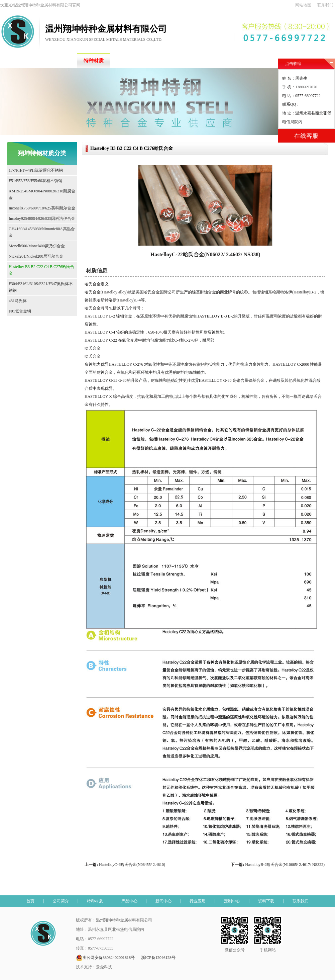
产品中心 (130, 61)
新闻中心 (167, 61)
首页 (20, 61)
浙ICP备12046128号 (158, 958)
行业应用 (204, 61)
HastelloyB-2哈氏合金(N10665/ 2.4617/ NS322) (285, 865)
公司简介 (57, 61)
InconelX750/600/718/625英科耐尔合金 (42, 208)
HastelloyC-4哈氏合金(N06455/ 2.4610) (132, 865)
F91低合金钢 (20, 311)
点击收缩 (293, 64)
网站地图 (303, 5)
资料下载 (277, 61)
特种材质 (94, 61)
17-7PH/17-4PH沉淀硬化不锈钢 (36, 170)
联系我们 (325, 5)
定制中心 (241, 61)
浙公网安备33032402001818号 (105, 958)
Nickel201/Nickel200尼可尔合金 (36, 256)
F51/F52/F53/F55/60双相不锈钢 (35, 181)
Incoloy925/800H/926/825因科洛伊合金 (42, 218)
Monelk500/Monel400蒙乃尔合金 (37, 246)
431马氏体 (18, 301)
